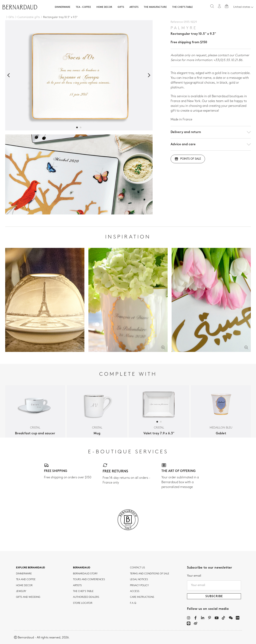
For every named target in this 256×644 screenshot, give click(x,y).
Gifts (121, 7)
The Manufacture (155, 7)
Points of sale (188, 159)
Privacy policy (139, 586)
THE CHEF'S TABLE (83, 591)
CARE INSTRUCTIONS (142, 597)
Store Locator (83, 603)
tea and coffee (26, 580)
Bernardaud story (85, 574)
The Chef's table (182, 7)
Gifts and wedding (28, 597)
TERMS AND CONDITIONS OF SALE (150, 574)
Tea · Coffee (83, 7)
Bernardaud (82, 568)
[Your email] (214, 585)
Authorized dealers (86, 597)
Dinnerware (63, 7)
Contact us (137, 568)
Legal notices (139, 580)
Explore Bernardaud (30, 568)
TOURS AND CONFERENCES (89, 580)
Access (135, 591)
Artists (134, 7)
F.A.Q (133, 603)
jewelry (21, 591)
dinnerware (24, 574)
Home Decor (104, 7)
